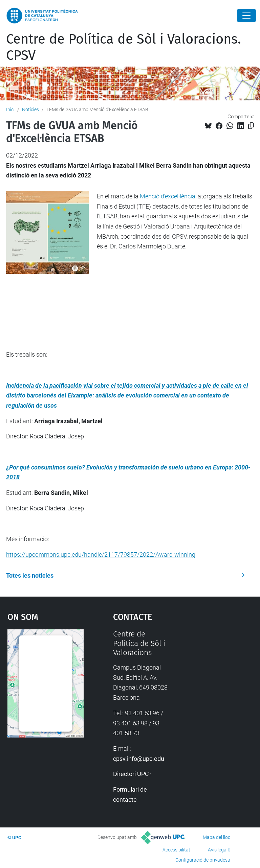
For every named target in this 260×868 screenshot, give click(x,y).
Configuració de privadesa (203, 860)
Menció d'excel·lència (168, 196)
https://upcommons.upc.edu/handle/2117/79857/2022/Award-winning (101, 554)
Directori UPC (131, 774)
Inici (10, 110)
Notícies (30, 110)
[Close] (246, 16)
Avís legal (218, 850)
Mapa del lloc (216, 837)
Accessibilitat (176, 850)
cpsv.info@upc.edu (139, 759)
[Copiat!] (251, 126)
